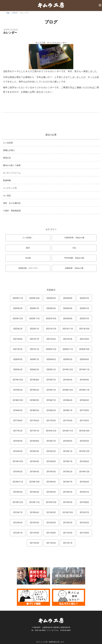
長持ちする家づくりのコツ (33, 576)
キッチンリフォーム (12, 173)
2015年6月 (84, 461)
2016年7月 (51, 441)
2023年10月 (51, 319)
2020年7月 (34, 359)
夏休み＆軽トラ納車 (12, 165)
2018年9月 (34, 400)
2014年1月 (84, 492)
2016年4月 (18, 451)
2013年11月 (34, 502)
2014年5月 (18, 492)
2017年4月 (68, 421)
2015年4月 (34, 472)
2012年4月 (51, 523)
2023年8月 (68, 319)
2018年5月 (84, 400)
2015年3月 (51, 472)
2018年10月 (18, 400)
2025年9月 (51, 298)
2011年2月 (51, 543)
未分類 (28, 258)
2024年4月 (68, 308)
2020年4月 (84, 359)
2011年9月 (34, 533)
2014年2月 (68, 492)
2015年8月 (51, 461)
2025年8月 (68, 298)
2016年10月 (84, 431)
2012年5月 (34, 523)
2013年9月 (68, 502)
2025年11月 (18, 298)
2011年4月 (84, 533)
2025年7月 (84, 298)
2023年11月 (34, 319)
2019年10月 (18, 380)
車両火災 (7, 158)
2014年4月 (34, 492)
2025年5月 (18, 308)
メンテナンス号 (10, 188)
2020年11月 (68, 349)
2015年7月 (68, 461)
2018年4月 (18, 410)
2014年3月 (51, 492)
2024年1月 (84, 308)
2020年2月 (34, 370)
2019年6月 (68, 380)
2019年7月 (51, 380)
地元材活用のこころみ (69, 576)
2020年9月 (18, 359)
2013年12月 (18, 502)
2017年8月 (18, 421)
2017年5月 (51, 421)
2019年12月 (68, 370)
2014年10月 (34, 482)
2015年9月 (34, 461)
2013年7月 (18, 512)
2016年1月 (68, 451)
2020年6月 (51, 359)
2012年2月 (84, 523)
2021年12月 (51, 329)
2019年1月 (51, 390)
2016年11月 (68, 431)
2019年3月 (18, 390)
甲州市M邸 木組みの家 (74, 258)
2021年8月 (18, 339)
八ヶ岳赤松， (28, 238)
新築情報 (7, 180)
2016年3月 (34, 451)
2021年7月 (34, 339)
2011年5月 (68, 533)
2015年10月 (18, 461)
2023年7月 (84, 319)
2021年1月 (34, 349)
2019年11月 (84, 370)
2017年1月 (34, 431)
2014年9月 (51, 482)
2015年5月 (18, 472)
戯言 (28, 248)
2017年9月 (84, 410)
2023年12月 (18, 319)
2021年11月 (68, 329)
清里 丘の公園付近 (12, 203)
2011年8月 (51, 533)
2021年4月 (84, 339)
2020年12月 (51, 349)
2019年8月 (34, 380)
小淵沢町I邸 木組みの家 (74, 238)
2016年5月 (84, 441)
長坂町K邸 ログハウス (28, 268)
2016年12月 (51, 431)
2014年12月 (84, 472)
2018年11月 (84, 390)
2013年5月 (51, 512)
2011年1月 (68, 543)
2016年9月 (18, 441)
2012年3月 (68, 523)
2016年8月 (34, 441)
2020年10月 (84, 349)
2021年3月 (18, 349)
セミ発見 (7, 196)
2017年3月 (84, 421)
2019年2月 (34, 390)
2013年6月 (34, 512)
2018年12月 (68, 390)
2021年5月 (68, 339)
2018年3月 (34, 410)
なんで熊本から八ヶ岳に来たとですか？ (69, 597)
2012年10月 (68, 512)
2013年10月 (51, 502)
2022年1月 (34, 329)
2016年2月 (51, 451)
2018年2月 (51, 410)
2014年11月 (18, 482)
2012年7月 (84, 512)
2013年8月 (84, 502)
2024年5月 (51, 308)
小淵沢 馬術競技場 (12, 211)
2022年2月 (18, 329)
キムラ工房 (51, 5)
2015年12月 (84, 451)
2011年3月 (34, 543)
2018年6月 (68, 400)
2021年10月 (84, 329)
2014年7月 (68, 482)
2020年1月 (51, 370)
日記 (74, 248)
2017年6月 (34, 421)
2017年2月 (18, 431)
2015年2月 (68, 472)
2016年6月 (68, 441)
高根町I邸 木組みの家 (74, 268)
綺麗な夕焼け (9, 150)
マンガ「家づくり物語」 (33, 597)
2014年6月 (84, 482)
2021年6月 (51, 339)
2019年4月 (84, 380)
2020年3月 (18, 370)
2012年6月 (18, 523)
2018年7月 (51, 400)
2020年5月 (68, 359)
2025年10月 (34, 298)
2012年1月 (18, 533)
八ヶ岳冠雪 (8, 143)
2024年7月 (34, 308)
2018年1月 (68, 410)
